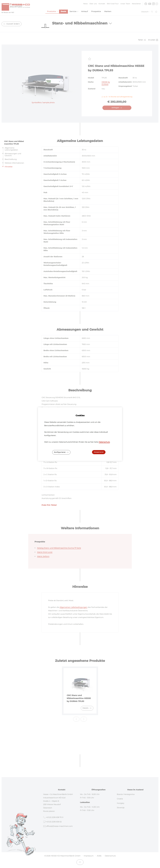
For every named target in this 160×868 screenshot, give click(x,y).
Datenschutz (104, 442)
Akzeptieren (99, 452)
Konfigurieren (61, 452)
